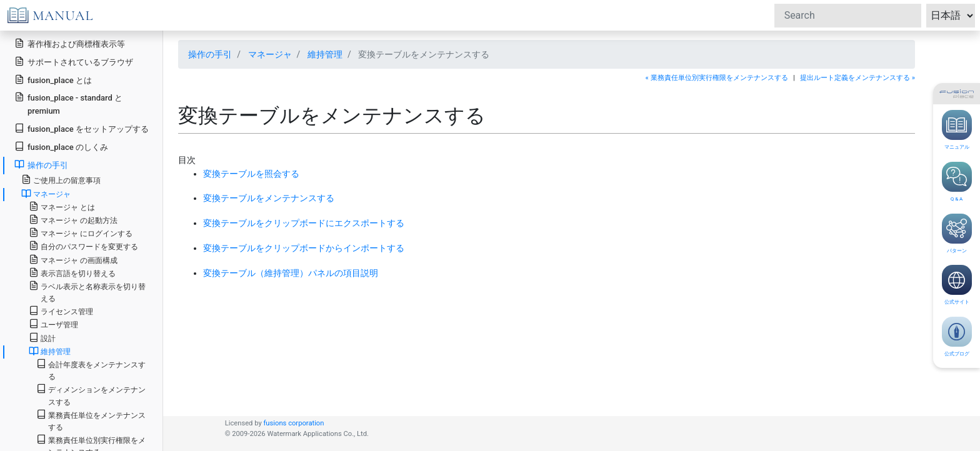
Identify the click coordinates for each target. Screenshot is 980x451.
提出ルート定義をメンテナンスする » (857, 78)
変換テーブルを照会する (251, 174)
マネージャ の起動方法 (73, 220)
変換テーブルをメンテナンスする (269, 198)
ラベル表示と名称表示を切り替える (87, 292)
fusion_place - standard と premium (68, 104)
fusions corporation (293, 423)
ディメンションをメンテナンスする (91, 395)
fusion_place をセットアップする (82, 128)
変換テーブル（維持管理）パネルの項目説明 (291, 273)
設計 (42, 338)
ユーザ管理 (53, 324)
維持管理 (325, 54)
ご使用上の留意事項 (61, 180)
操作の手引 (210, 54)
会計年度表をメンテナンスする (91, 370)
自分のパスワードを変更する (83, 246)
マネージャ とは (62, 206)
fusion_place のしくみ (61, 146)
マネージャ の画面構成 (73, 260)
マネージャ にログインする (81, 233)
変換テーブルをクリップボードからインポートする (304, 248)
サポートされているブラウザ (74, 62)
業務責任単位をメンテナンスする (91, 420)
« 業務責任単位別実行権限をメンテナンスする (717, 78)
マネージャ (270, 54)
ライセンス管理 (61, 311)
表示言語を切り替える (72, 273)
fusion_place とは (53, 80)
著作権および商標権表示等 (70, 43)
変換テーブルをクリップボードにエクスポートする (304, 223)
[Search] (848, 16)
